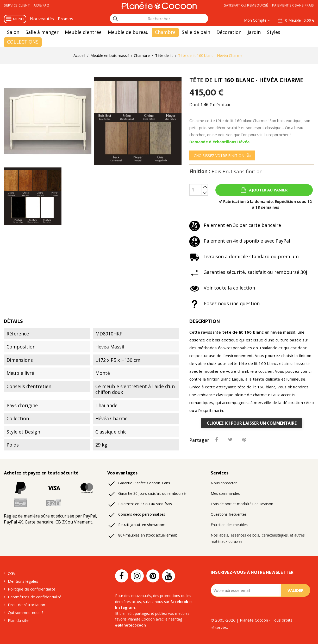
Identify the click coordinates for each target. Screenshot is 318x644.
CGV (12, 573)
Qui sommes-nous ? (26, 612)
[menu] (222, 155)
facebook (179, 602)
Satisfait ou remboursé (246, 5)
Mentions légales (23, 581)
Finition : (226, 171)
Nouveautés (42, 19)
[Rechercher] (115, 19)
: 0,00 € (299, 20)
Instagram (125, 607)
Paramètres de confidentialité (35, 597)
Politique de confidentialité (32, 589)
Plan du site (18, 620)
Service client (17, 5)
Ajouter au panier (268, 190)
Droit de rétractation (26, 605)
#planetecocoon (130, 625)
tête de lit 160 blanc (243, 332)
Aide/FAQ (41, 5)
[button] (296, 20)
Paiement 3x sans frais (293, 5)
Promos (66, 19)
